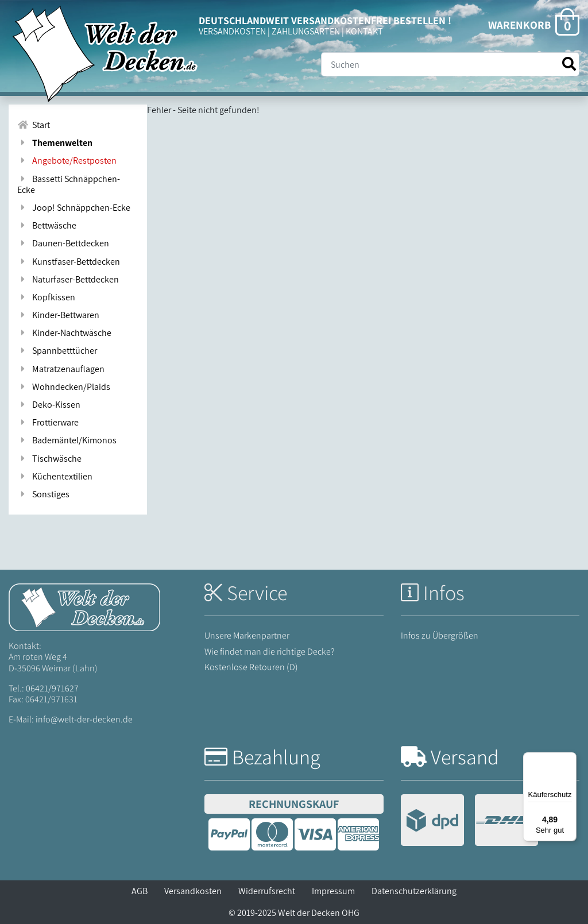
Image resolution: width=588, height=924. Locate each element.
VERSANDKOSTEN (232, 31)
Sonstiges (43, 494)
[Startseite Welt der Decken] (84, 607)
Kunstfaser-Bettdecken (69, 262)
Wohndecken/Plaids (64, 387)
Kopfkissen (46, 297)
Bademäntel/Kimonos (67, 440)
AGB (140, 891)
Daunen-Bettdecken (63, 243)
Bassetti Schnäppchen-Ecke (69, 184)
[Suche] (450, 64)
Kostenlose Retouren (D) (251, 667)
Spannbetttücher (57, 351)
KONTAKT (364, 31)
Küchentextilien (55, 476)
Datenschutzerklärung (414, 891)
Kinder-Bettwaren (58, 315)
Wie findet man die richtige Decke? (270, 652)
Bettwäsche (47, 225)
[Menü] (570, 759)
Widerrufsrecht (267, 891)
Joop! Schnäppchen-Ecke (74, 208)
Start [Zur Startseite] (34, 125)
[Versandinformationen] (469, 821)
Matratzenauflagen (61, 369)
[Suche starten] (569, 64)
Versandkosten (193, 891)
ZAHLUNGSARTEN (306, 31)
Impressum (333, 891)
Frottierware (48, 422)
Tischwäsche (49, 459)
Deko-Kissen (49, 405)
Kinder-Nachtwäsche (64, 333)
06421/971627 (52, 688)
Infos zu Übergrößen (440, 635)
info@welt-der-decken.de (84, 719)
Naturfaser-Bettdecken (68, 279)
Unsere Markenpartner (247, 635)
